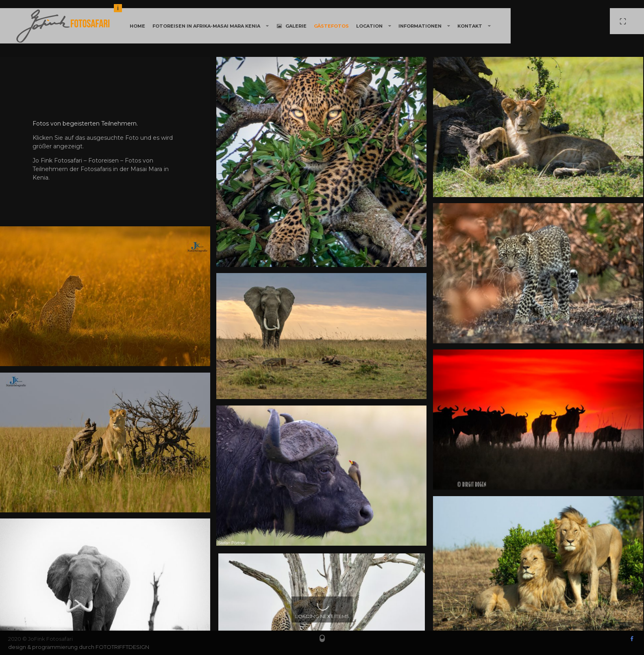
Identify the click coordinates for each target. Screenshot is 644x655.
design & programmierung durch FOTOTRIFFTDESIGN (79, 647)
